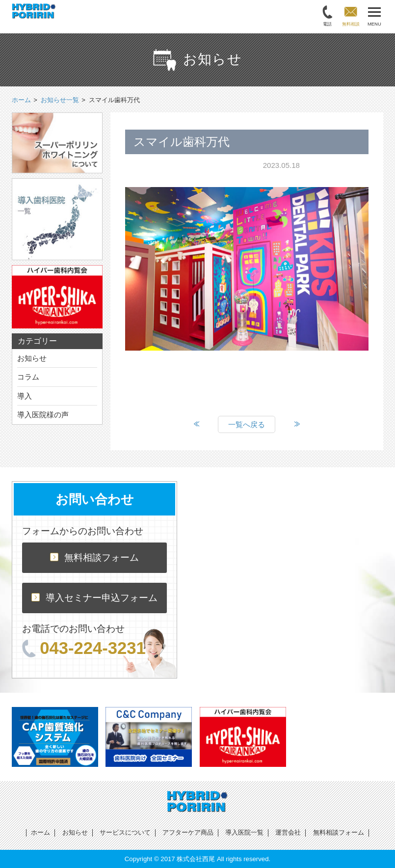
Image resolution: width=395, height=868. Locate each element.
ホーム (40, 832)
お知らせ (32, 358)
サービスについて (125, 832)
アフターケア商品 (188, 832)
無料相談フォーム (94, 557)
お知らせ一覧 (60, 100)
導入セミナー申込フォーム (94, 598)
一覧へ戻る (247, 424)
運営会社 (288, 832)
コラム (28, 377)
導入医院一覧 (244, 832)
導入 (25, 396)
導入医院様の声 (43, 415)
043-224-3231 (84, 648)
